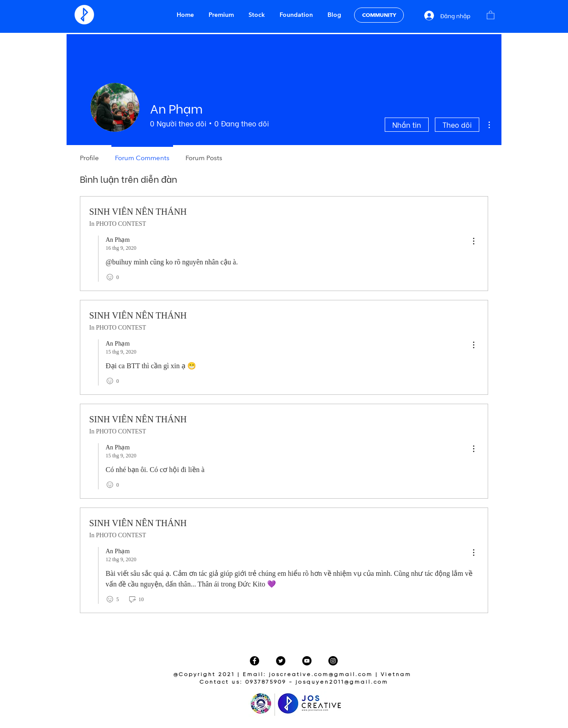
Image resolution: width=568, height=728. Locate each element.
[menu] (473, 242)
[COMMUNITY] (379, 15)
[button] (491, 15)
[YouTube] (307, 661)
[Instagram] (333, 661)
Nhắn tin (407, 124)
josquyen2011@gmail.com (342, 682)
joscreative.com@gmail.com (321, 675)
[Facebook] (254, 661)
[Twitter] (281, 661)
